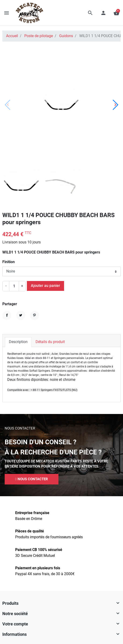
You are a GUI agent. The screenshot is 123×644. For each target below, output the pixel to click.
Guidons (66, 36)
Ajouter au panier (45, 286)
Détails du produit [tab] (50, 342)
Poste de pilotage (39, 36)
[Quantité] (14, 286)
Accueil (12, 36)
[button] (90, 13)
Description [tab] (18, 342)
